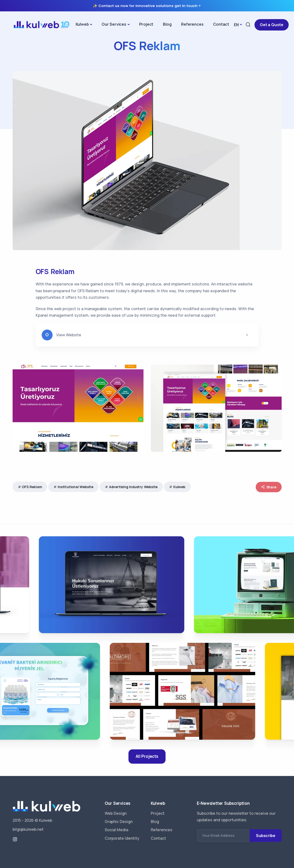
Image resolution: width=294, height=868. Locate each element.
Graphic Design (119, 822)
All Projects (147, 756)
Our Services (114, 24)
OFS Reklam (32, 487)
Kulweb (82, 24)
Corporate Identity (122, 838)
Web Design (116, 813)
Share (269, 487)
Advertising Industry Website (133, 487)
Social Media (116, 830)
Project (146, 24)
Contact (221, 24)
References (192, 24)
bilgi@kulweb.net (28, 829)
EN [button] (236, 25)
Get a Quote (272, 25)
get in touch (188, 6)
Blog (167, 24)
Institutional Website (75, 487)
